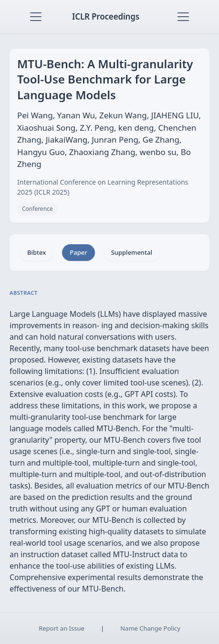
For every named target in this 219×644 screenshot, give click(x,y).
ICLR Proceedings (106, 16)
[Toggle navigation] (36, 17)
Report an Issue (62, 628)
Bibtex (36, 252)
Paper (78, 252)
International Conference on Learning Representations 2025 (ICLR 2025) (103, 187)
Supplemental (132, 252)
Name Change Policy (150, 628)
